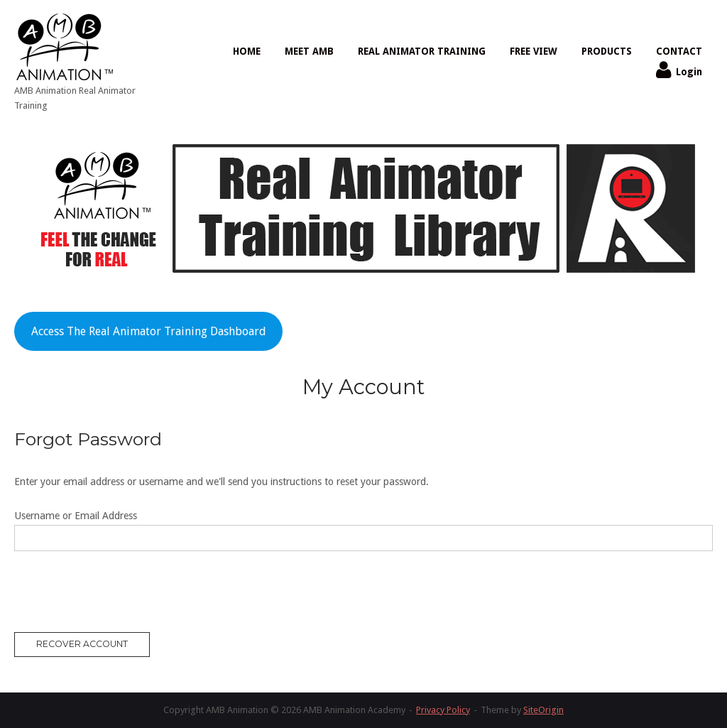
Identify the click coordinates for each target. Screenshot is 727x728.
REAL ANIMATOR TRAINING (422, 51)
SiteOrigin (543, 710)
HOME (247, 51)
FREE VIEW (534, 51)
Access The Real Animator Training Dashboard (149, 331)
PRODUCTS (607, 51)
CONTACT (679, 51)
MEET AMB (309, 51)
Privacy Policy (443, 710)
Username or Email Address (76, 516)
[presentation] (122, 594)
